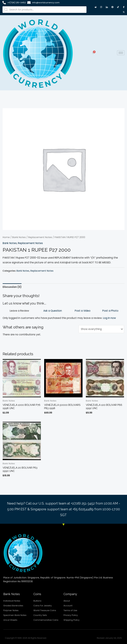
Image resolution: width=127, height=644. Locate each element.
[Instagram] (101, 7)
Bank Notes (19, 237)
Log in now (109, 318)
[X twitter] (124, 12)
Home (6, 237)
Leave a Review (19, 311)
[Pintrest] (112, 7)
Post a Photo (110, 311)
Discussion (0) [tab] (12, 287)
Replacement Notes (40, 237)
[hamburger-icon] (121, 53)
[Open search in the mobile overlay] (44, 10)
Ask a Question (53, 311)
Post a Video (83, 311)
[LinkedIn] (107, 7)
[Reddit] (96, 7)
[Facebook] (124, 7)
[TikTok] (118, 7)
